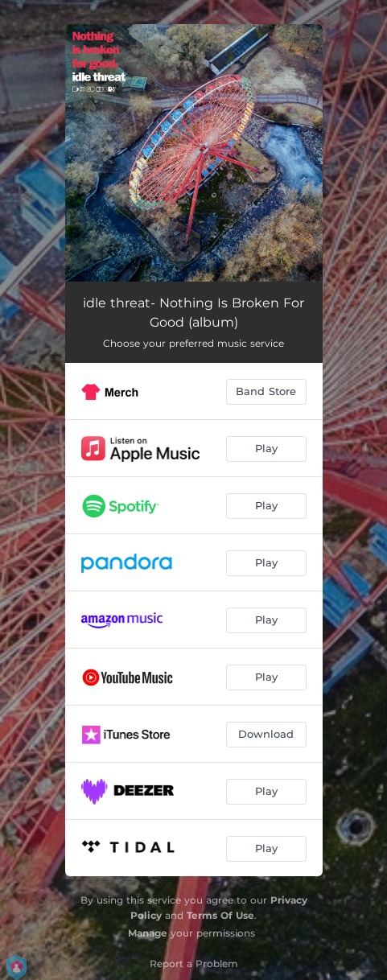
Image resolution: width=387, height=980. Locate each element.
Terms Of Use (220, 915)
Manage (148, 933)
